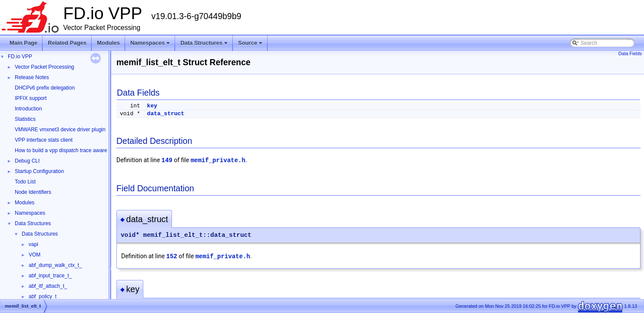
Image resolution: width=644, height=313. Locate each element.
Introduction (28, 109)
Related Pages (67, 43)
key (152, 106)
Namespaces (151, 45)
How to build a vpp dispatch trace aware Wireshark (73, 150)
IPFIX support (31, 98)
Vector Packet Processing (45, 67)
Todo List (25, 182)
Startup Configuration (39, 171)
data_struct (166, 114)
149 (167, 160)
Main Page (23, 43)
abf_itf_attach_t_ (48, 286)
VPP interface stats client (44, 140)
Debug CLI (27, 161)
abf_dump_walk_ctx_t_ (55, 265)
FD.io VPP (20, 57)
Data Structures (205, 45)
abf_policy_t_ (44, 296)
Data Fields (630, 53)
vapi (33, 244)
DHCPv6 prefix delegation (45, 88)
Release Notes (32, 77)
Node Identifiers (33, 192)
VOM (35, 255)
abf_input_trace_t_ (50, 276)
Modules (108, 43)
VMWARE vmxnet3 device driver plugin (60, 130)
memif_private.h (218, 160)
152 (172, 256)
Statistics (25, 119)
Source (251, 45)
